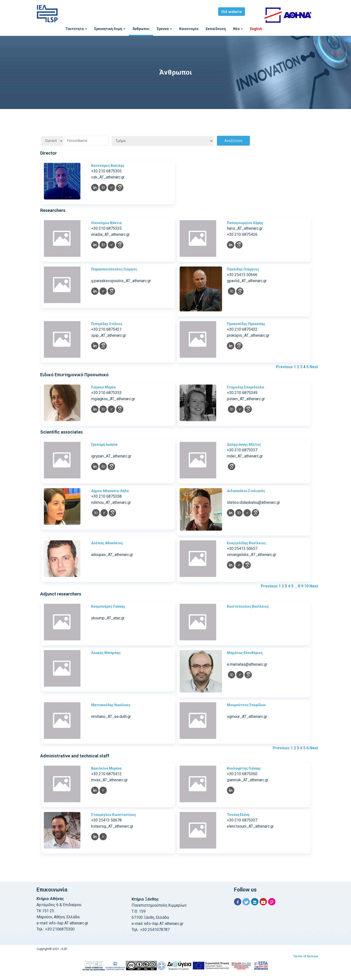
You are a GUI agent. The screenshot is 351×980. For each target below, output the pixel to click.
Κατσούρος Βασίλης (108, 166)
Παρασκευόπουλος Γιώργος (114, 269)
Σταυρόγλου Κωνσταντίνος (114, 815)
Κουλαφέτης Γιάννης (244, 768)
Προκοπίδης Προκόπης (246, 324)
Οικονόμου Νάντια (106, 223)
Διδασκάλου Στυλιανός (246, 491)
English (256, 29)
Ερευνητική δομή (110, 29)
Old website (232, 12)
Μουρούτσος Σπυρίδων (246, 705)
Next (314, 367)
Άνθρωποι (141, 29)
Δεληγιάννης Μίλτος (244, 445)
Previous (284, 367)
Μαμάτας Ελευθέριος (245, 653)
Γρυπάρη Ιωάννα (104, 445)
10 (306, 586)
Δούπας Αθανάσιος (107, 543)
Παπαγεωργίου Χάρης (245, 223)
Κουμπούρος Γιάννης (108, 606)
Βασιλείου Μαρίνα (106, 768)
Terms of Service (306, 956)
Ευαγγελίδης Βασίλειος (246, 543)
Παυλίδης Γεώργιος (243, 269)
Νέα (238, 29)
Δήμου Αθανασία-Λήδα (110, 491)
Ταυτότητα (76, 29)
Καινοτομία (189, 29)
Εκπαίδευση (216, 29)
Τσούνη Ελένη (238, 815)
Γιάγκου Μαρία (103, 387)
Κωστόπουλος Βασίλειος (248, 606)
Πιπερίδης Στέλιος (107, 324)
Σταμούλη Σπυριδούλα (245, 387)
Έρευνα (164, 29)
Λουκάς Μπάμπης (106, 653)
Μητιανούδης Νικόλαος (111, 705)
